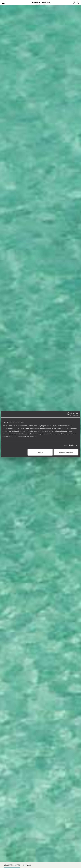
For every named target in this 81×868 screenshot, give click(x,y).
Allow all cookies (66, 452)
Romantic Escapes (12, 865)
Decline (40, 452)
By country (27, 865)
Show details (69, 445)
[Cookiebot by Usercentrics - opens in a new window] (69, 414)
